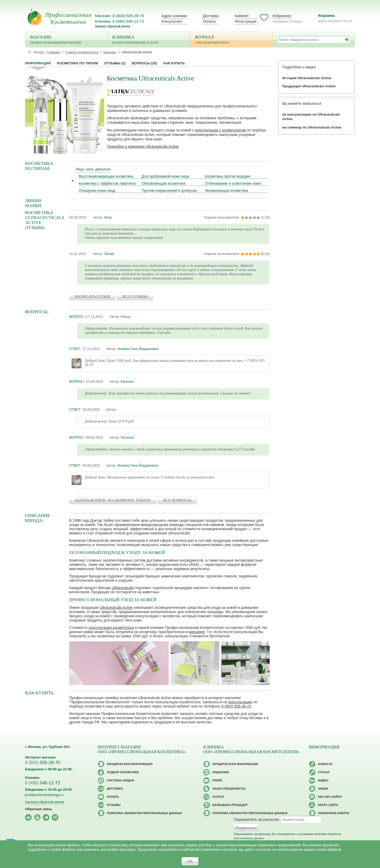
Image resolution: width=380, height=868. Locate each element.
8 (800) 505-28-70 (236, 706)
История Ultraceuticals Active (307, 78)
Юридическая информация (130, 764)
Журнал (231, 40)
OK (190, 861)
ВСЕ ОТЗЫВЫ (135, 296)
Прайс (217, 780)
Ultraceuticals (123, 588)
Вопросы (144, 63)
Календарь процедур (230, 805)
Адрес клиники (174, 16)
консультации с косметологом (220, 130)
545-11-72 (43, 783)
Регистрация (246, 21)
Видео (323, 780)
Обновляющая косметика (163, 183)
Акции (323, 789)
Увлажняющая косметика (226, 191)
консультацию (240, 702)
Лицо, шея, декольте (93, 169)
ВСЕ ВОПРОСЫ (177, 500)
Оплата (209, 21)
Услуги (218, 797)
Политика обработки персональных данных (144, 813)
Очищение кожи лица (97, 191)
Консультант (172, 21)
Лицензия (221, 772)
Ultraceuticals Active (116, 608)
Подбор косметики (123, 772)
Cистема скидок (120, 780)
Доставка (211, 16)
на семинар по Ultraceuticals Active (312, 127)
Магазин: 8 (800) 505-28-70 (120, 16)
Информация (38, 63)
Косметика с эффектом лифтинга (107, 183)
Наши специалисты (229, 789)
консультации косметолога (111, 628)
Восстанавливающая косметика (106, 176)
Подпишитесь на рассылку (256, 819)
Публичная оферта (334, 813)
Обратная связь (39, 809)
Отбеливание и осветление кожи (233, 183)
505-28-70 (43, 763)
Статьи (324, 772)
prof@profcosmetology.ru (44, 795)
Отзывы (115, 63)
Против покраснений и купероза (169, 191)
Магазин (66, 40)
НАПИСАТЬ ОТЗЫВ (92, 296)
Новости (325, 764)
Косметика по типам (77, 63)
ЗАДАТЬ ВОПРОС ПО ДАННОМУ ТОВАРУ (113, 500)
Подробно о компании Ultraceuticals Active (143, 146)
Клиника (149, 40)
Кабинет (242, 16)
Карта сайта (328, 805)
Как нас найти (330, 797)
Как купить (174, 63)
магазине (197, 632)
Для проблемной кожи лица (165, 176)
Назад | (39, 52)
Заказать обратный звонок (113, 26)
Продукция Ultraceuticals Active (309, 86)
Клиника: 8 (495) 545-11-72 (120, 21)
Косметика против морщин (228, 176)
